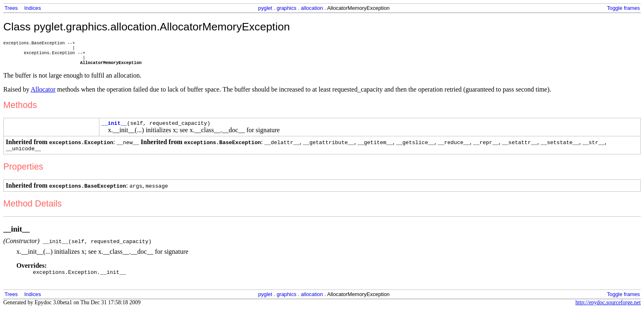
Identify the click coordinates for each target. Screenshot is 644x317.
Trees (11, 8)
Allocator (43, 93)
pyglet (265, 8)
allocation (312, 8)
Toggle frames (623, 8)
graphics (286, 8)
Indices (33, 8)
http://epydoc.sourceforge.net (608, 310)
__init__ (114, 128)
